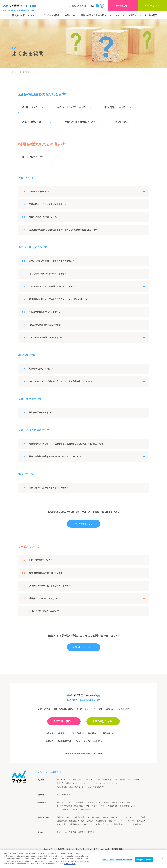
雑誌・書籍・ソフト (82, 806)
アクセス (70, 849)
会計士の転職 (62, 821)
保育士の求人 (62, 824)
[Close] (163, 862)
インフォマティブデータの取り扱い (89, 741)
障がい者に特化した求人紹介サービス (71, 787)
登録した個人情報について (80, 122)
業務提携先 (92, 733)
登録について (30, 107)
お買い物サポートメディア (81, 809)
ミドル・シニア (88, 824)
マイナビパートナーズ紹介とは (124, 15)
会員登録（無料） (123, 6)
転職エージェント (73, 783)
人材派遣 (60, 817)
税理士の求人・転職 (77, 821)
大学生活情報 (125, 802)
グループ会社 (76, 733)
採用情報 (107, 733)
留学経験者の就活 (74, 780)
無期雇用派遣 (74, 824)
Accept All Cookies (144, 863)
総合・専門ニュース (64, 802)
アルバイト (86, 783)
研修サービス (62, 832)
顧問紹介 (90, 821)
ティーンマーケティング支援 (106, 802)
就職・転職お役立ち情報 (93, 15)
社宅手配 (91, 832)
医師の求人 (141, 821)
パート (95, 783)
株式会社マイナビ (49, 849)
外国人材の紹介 (137, 824)
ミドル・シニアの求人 (108, 783)
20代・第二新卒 (93, 817)
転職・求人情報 (134, 780)
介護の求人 (100, 824)
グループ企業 (104, 849)
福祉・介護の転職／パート (98, 787)
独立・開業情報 (119, 780)
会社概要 (61, 733)
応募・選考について (34, 122)
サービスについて (32, 157)
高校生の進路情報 (63, 795)
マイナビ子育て (63, 809)
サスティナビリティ (84, 849)
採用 (95, 849)
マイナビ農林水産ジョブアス (118, 824)
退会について (123, 122)
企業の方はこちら (152, 6)
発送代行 (73, 832)
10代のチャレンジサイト (84, 802)
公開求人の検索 (17, 15)
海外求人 (60, 783)
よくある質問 (151, 15)
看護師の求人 (114, 821)
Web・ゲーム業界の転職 (75, 817)
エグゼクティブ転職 (137, 817)
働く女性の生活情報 (64, 806)
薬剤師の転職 (101, 821)
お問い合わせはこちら (82, 524)
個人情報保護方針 (64, 741)
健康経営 (82, 832)
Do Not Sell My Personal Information (117, 863)
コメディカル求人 (128, 821)
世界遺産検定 (113, 806)
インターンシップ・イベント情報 (44, 15)
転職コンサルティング (119, 817)
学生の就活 (61, 780)
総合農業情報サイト (128, 806)
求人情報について (115, 107)
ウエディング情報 (99, 806)
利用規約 (50, 741)
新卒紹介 (105, 817)
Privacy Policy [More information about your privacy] (70, 867)
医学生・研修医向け (104, 780)
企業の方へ (70, 15)
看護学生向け (88, 780)
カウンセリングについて (71, 107)
